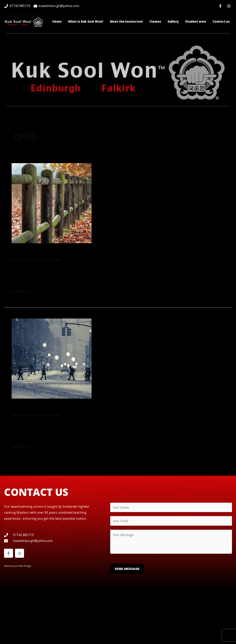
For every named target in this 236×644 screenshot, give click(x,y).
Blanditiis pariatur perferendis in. (67, 407)
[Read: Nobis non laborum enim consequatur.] (52, 203)
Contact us (221, 21)
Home (57, 21)
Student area (196, 21)
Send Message (127, 569)
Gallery (173, 21)
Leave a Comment (25, 259)
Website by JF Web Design (18, 566)
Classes (155, 21)
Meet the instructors (126, 21)
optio (45, 259)
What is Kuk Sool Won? (86, 21)
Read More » (21, 291)
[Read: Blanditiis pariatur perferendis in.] (52, 358)
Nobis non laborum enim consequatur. (75, 252)
